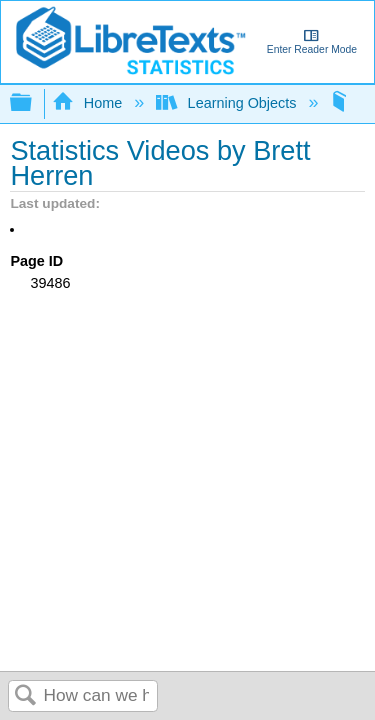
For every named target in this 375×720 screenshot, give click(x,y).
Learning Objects (228, 103)
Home (89, 103)
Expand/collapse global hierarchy (34, 103)
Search (26, 696)
